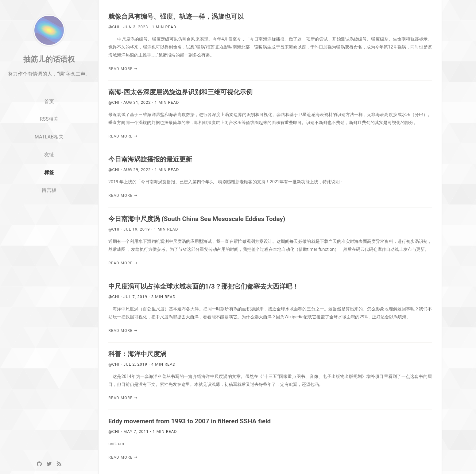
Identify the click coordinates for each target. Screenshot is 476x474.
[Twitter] (49, 464)
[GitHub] (39, 464)
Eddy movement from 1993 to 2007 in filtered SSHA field (190, 421)
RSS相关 (49, 135)
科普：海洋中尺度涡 (137, 354)
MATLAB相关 (49, 152)
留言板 (49, 206)
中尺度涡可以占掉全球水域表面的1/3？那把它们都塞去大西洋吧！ (203, 286)
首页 (49, 117)
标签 (49, 188)
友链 (49, 170)
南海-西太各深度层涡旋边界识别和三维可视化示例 (180, 92)
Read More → (123, 69)
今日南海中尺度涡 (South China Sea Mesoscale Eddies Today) (197, 219)
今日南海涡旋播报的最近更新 (150, 159)
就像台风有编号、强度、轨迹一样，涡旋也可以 (176, 17)
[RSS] (59, 464)
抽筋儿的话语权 (49, 75)
